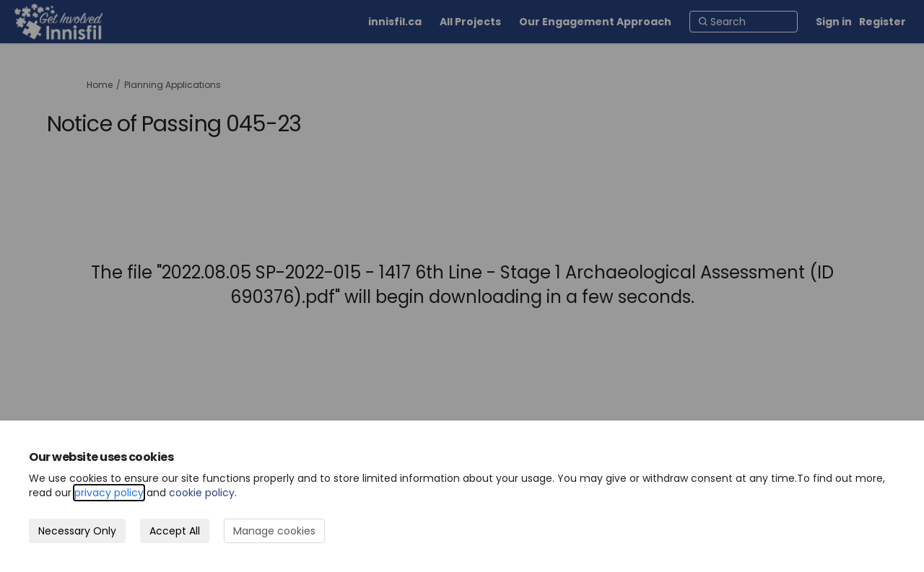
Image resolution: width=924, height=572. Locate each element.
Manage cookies (274, 531)
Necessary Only (77, 531)
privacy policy (109, 493)
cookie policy (202, 493)
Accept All (175, 531)
